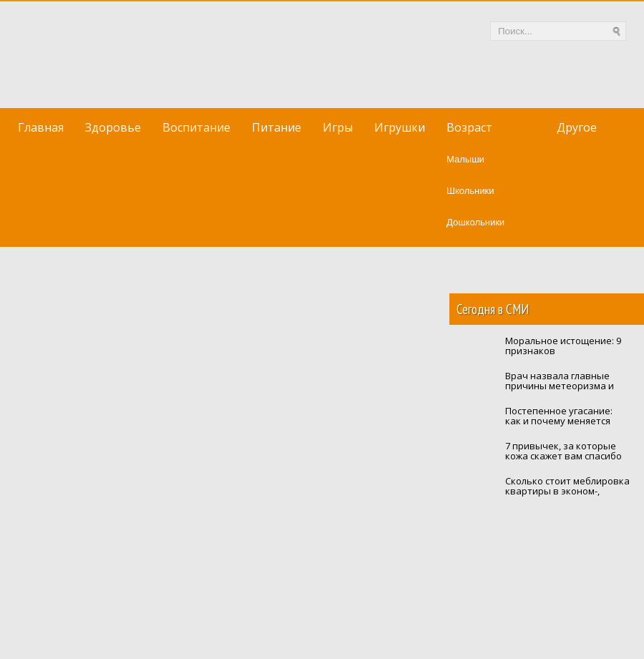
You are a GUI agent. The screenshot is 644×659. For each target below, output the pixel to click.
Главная (41, 127)
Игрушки (400, 127)
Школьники (470, 191)
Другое (577, 127)
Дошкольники (475, 222)
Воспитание (196, 127)
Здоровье (113, 127)
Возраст (469, 127)
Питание (277, 127)
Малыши (465, 159)
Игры (338, 127)
